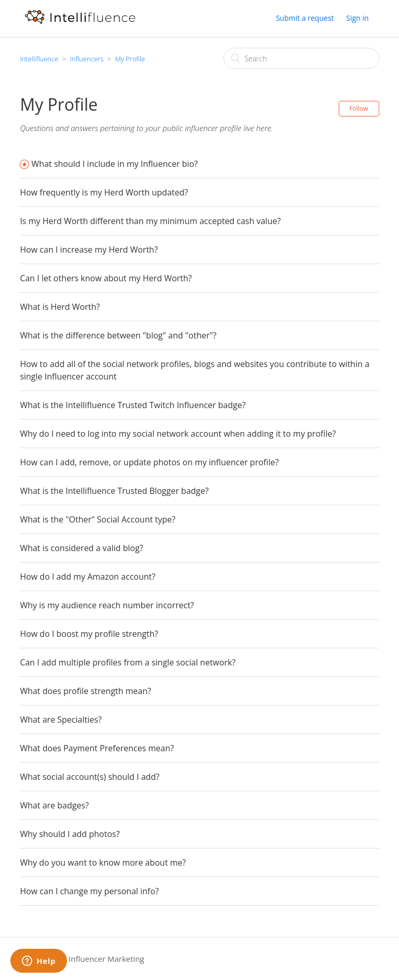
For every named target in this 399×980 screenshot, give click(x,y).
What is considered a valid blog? (81, 548)
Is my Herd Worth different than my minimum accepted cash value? (150, 221)
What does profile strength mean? (85, 691)
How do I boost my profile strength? (89, 634)
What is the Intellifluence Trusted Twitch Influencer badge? (132, 405)
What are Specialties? (61, 720)
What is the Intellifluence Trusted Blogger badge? (114, 491)
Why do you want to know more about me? (103, 863)
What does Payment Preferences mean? (97, 748)
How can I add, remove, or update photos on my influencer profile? (149, 462)
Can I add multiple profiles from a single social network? (128, 662)
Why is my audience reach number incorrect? (107, 605)
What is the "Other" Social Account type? (97, 519)
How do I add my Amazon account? (88, 577)
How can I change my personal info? (89, 891)
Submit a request (305, 18)
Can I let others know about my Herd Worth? (106, 278)
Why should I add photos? (70, 834)
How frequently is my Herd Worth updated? (104, 192)
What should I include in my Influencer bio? (115, 164)
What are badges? (54, 805)
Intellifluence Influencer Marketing (82, 959)
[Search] (301, 58)
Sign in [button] (357, 18)
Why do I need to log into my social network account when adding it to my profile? (178, 434)
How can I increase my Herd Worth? (89, 250)
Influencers (87, 59)
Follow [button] (359, 108)
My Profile (130, 59)
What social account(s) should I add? (90, 777)
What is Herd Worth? (60, 307)
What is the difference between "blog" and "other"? (118, 335)
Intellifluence (39, 59)
